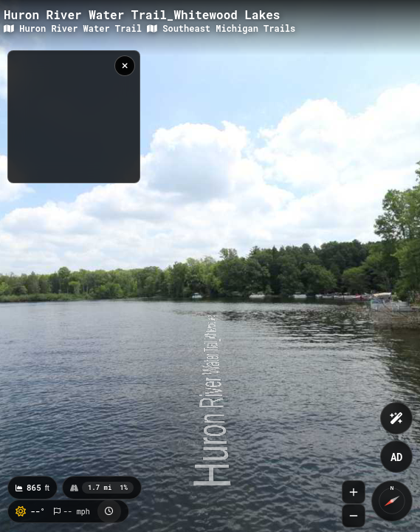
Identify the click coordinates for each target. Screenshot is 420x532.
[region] (74, 117)
